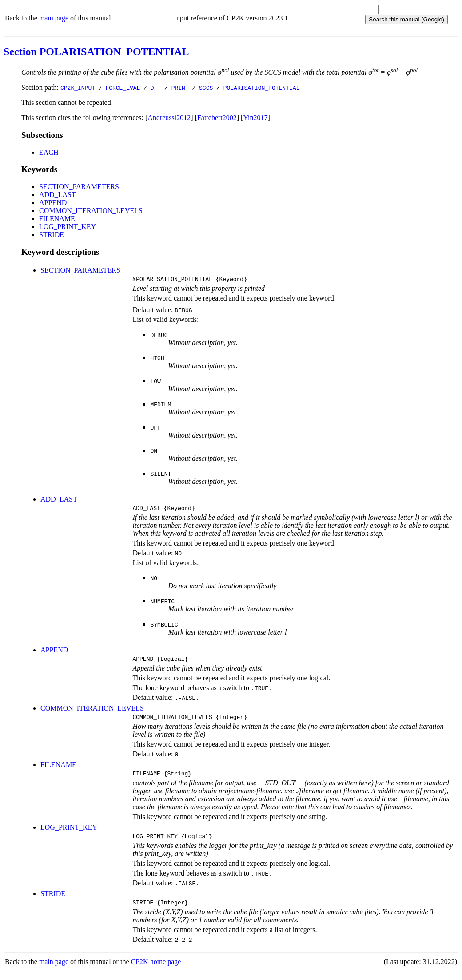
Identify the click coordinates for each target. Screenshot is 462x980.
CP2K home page (156, 971)
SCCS (206, 88)
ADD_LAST (58, 195)
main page (54, 18)
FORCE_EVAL (123, 88)
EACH (49, 152)
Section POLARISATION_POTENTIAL (96, 52)
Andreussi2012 (169, 118)
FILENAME (57, 219)
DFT (156, 88)
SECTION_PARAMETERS (79, 187)
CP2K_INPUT (78, 88)
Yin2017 (255, 118)
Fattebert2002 (217, 118)
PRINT (180, 88)
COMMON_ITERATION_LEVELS (91, 211)
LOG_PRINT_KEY (68, 227)
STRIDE (52, 235)
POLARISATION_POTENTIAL (262, 88)
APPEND (53, 203)
